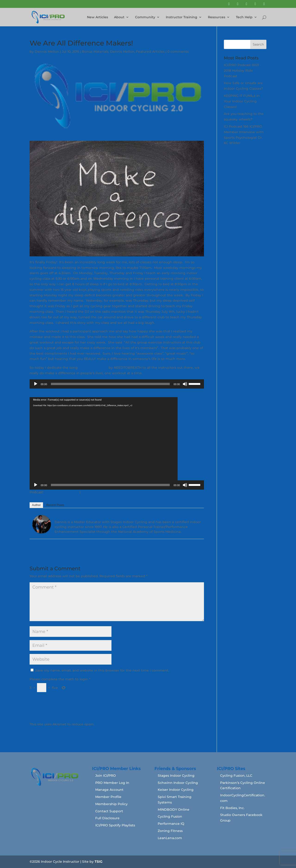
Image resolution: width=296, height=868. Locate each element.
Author (36, 505)
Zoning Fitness (170, 831)
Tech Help (244, 17)
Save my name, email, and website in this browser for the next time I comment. (102, 670)
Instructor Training (182, 17)
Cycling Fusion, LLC (236, 776)
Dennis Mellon (47, 52)
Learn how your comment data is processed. (133, 724)
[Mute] (185, 384)
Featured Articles (150, 52)
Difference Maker (93, 368)
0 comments (178, 52)
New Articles (97, 17)
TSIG (99, 862)
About (119, 17)
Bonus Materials (95, 52)
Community (145, 17)
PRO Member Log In (112, 783)
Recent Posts (55, 505)
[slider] (110, 384)
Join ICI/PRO (106, 776)
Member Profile (108, 797)
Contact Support (109, 811)
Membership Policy (111, 804)
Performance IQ (171, 824)
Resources (217, 17)
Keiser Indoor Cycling (176, 790)
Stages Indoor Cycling (176, 776)
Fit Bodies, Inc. (232, 808)
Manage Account (109, 790)
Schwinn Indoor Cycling (178, 783)
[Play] (36, 384)
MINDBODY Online (174, 810)
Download (90, 492)
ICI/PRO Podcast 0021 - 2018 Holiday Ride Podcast (242, 71)
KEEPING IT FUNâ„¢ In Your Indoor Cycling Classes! (242, 101)
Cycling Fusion (170, 816)
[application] (117, 384)
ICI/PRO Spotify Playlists (115, 825)
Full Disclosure (107, 818)
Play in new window (62, 492)
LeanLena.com (170, 838)
